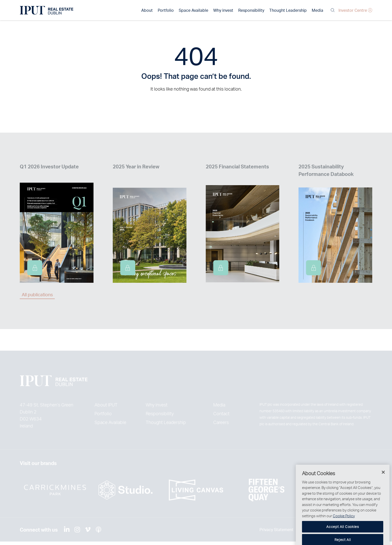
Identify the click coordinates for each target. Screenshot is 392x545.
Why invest (223, 10)
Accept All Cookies (343, 535)
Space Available (193, 10)
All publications (37, 294)
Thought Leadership (288, 10)
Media (317, 10)
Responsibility (251, 10)
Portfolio (166, 10)
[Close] (383, 480)
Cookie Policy (344, 524)
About (147, 10)
